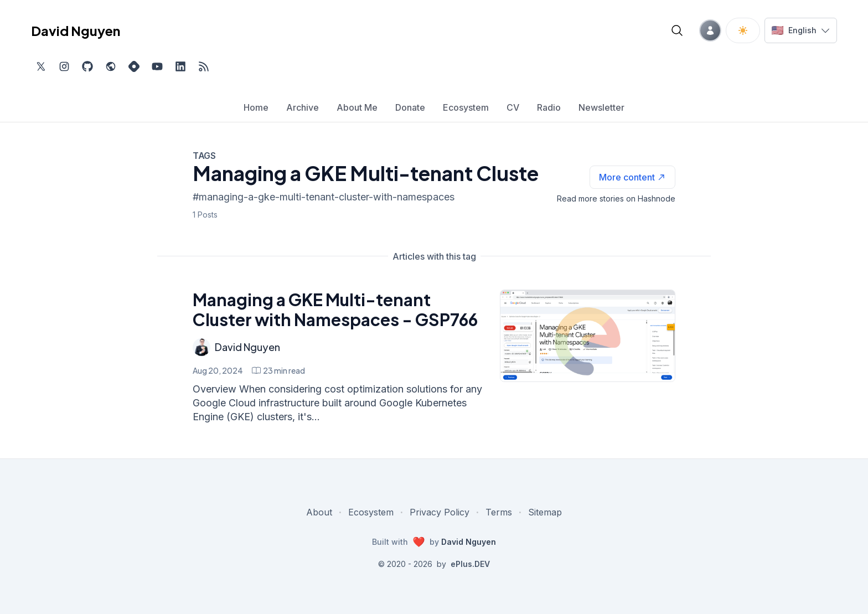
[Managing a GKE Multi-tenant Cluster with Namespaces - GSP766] (588, 336)
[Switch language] (801, 30)
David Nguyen (247, 347)
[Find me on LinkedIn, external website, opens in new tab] (180, 66)
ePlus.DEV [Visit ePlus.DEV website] (470, 564)
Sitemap (545, 512)
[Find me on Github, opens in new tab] (87, 66)
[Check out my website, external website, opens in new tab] (111, 66)
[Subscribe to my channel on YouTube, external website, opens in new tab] (157, 66)
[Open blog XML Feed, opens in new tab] (204, 66)
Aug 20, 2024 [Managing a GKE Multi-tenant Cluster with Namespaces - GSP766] (218, 370)
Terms (499, 512)
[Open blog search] (677, 30)
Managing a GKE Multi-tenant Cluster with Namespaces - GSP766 (335, 309)
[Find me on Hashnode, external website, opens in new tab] (134, 66)
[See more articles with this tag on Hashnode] (632, 177)
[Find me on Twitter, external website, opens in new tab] (41, 66)
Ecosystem (371, 512)
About (319, 512)
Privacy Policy (440, 512)
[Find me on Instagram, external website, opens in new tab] (64, 66)
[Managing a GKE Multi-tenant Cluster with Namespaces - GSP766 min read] (278, 370)
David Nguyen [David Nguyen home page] (76, 30)
